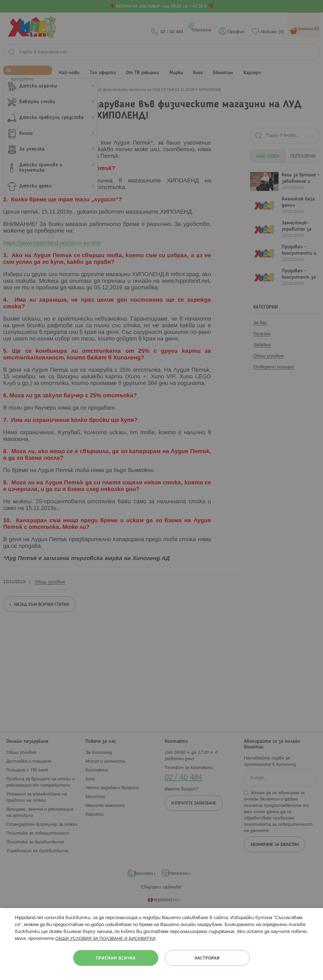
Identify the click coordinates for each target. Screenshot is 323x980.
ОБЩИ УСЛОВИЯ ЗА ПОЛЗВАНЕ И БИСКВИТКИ (105, 939)
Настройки (207, 958)
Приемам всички (116, 958)
